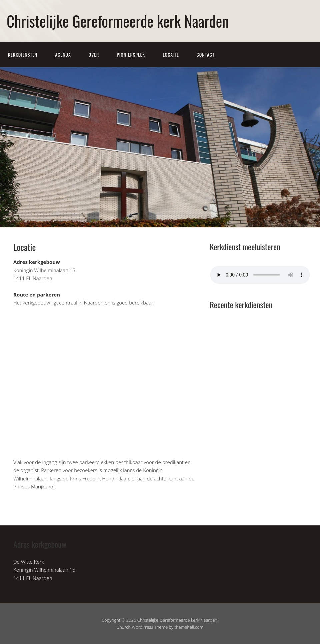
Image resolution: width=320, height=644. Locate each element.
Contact (206, 54)
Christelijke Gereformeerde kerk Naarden (118, 21)
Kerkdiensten (23, 54)
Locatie (171, 54)
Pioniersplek (131, 54)
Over (94, 54)
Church (124, 627)
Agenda (63, 54)
